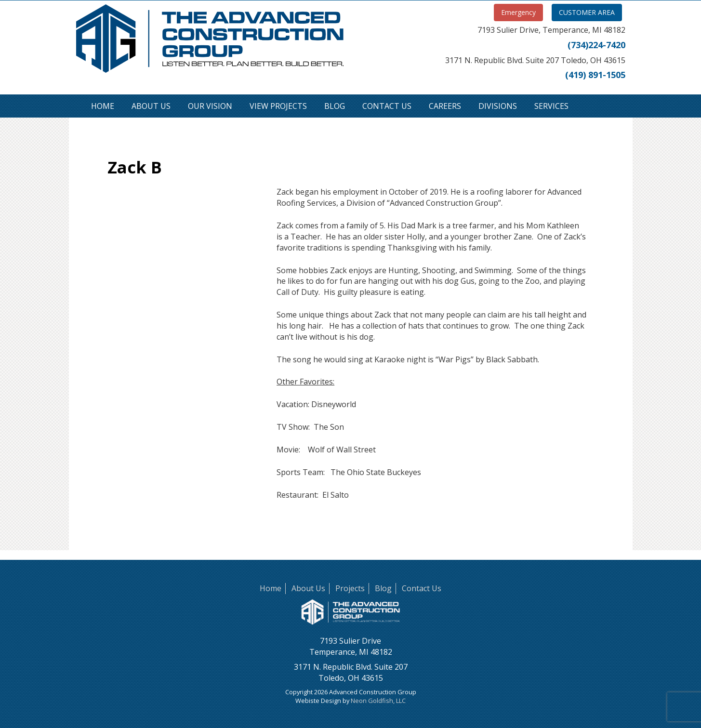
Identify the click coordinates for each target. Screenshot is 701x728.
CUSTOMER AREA (587, 12)
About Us (151, 106)
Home (103, 106)
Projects (350, 588)
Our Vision (210, 106)
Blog (335, 106)
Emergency (518, 12)
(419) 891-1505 (595, 75)
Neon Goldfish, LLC (378, 701)
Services (551, 106)
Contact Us (387, 106)
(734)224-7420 (596, 45)
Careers (445, 106)
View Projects (278, 106)
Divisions (498, 106)
